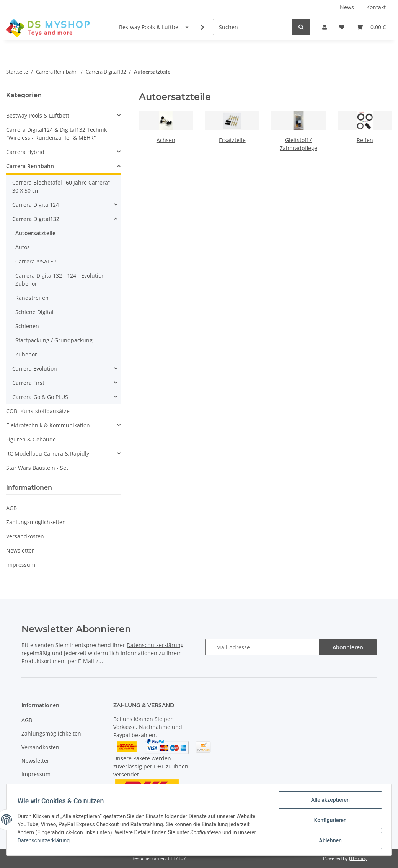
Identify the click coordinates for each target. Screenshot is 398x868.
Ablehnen (329, 841)
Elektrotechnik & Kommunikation (48, 425)
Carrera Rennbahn (30, 166)
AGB (11, 508)
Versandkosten (25, 536)
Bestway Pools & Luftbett (38, 115)
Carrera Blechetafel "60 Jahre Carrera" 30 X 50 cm (61, 186)
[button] (325, 27)
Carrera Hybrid (25, 152)
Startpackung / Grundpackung (54, 340)
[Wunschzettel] (342, 27)
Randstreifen (32, 298)
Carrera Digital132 (36, 219)
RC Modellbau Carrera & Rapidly (48, 454)
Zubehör (26, 354)
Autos (23, 247)
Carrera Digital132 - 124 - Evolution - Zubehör (62, 280)
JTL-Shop (358, 858)
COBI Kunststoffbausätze (38, 411)
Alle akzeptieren (329, 801)
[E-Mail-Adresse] (262, 647)
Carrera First (28, 383)
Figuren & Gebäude (31, 439)
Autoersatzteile (35, 233)
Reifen (365, 140)
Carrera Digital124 (36, 205)
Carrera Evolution (35, 369)
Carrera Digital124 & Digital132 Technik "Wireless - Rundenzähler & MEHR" (56, 134)
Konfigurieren (329, 821)
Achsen (166, 140)
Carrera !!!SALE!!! (37, 261)
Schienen (27, 326)
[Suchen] (253, 27)
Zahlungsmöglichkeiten (36, 522)
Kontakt (376, 7)
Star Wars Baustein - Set (37, 468)
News (347, 7)
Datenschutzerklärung (155, 645)
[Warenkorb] (371, 27)
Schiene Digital (34, 312)
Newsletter (20, 550)
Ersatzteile (232, 140)
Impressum (21, 565)
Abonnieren (348, 647)
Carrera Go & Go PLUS (40, 397)
